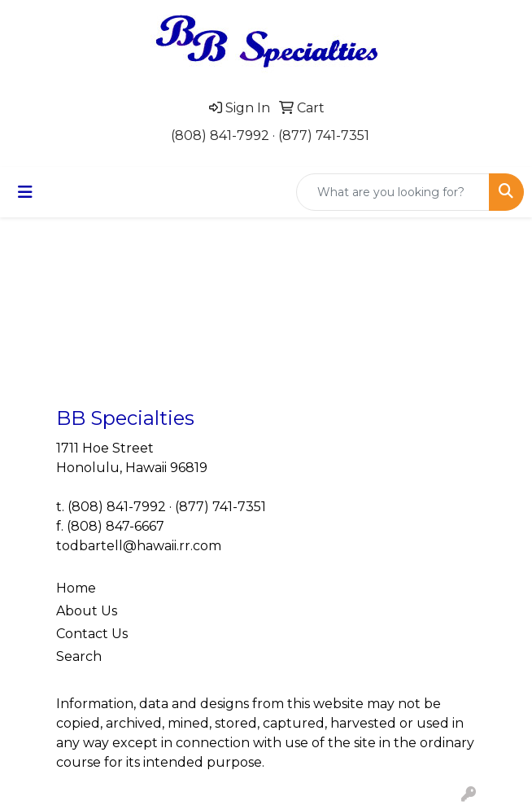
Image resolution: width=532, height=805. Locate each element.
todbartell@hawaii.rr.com (139, 546)
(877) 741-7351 (324, 136)
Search (79, 656)
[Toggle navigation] (25, 192)
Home (76, 588)
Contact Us (92, 634)
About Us (87, 611)
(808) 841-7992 (220, 136)
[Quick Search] (393, 192)
